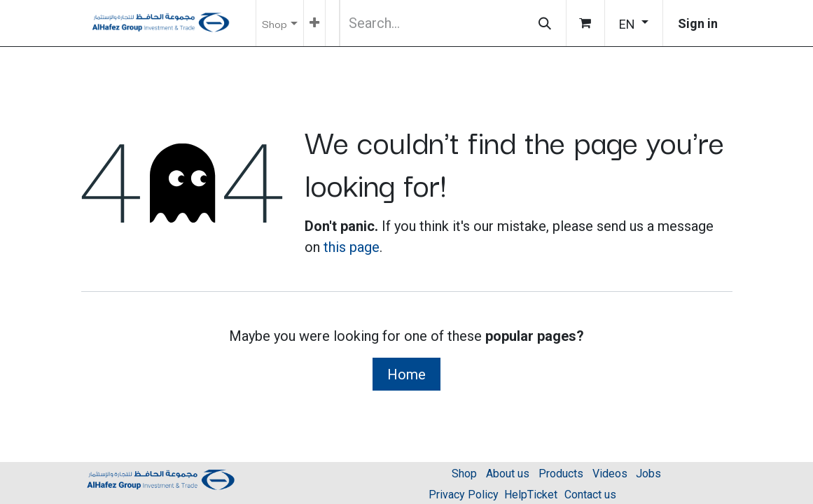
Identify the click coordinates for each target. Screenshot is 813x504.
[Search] (545, 23)
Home (406, 374)
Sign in (698, 23)
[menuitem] (314, 23)
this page (352, 247)
